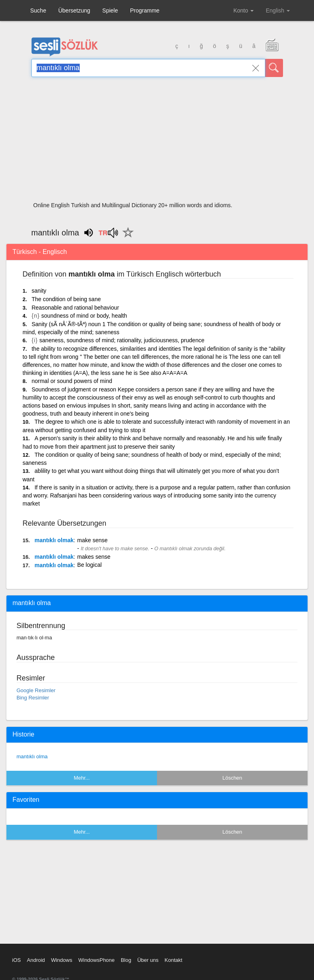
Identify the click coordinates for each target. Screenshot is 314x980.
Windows (62, 960)
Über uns (148, 960)
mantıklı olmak (54, 540)
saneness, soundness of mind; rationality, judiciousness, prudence (122, 340)
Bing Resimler (33, 698)
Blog (126, 960)
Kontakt (174, 960)
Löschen (232, 778)
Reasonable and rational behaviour (75, 308)
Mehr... (82, 778)
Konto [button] (244, 10)
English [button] (278, 10)
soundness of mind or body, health (84, 316)
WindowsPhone (96, 960)
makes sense (94, 557)
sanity (39, 291)
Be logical (90, 565)
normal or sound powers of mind (72, 381)
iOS (17, 960)
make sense (92, 540)
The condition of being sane (66, 299)
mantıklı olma (32, 756)
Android (36, 960)
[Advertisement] (157, 142)
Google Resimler (36, 690)
